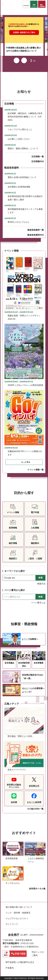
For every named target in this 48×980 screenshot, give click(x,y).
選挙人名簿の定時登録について (22, 177)
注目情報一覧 (38, 157)
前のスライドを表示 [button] (17, 60)
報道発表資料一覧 (36, 230)
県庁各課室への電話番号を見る (20, 962)
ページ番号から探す (15, 590)
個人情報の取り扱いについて (19, 907)
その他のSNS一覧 (35, 809)
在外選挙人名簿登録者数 (19, 187)
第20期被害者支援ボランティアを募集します (25, 211)
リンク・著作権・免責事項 (18, 913)
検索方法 (41, 584)
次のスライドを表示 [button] (24, 60)
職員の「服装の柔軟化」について (23, 148)
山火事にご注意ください (19, 139)
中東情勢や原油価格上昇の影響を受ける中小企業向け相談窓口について (23, 49)
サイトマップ (12, 924)
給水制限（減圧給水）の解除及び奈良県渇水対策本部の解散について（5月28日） (25, 117)
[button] (26, 4)
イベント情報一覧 (35, 470)
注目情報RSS (38, 161)
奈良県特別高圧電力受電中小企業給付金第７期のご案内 (25, 198)
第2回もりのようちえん (18, 222)
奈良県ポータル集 (37, 889)
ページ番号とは (38, 603)
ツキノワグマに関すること (20, 129)
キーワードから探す (15, 571)
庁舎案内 (10, 968)
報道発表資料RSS (36, 235)
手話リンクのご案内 (38, 954)
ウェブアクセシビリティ (17, 918)
